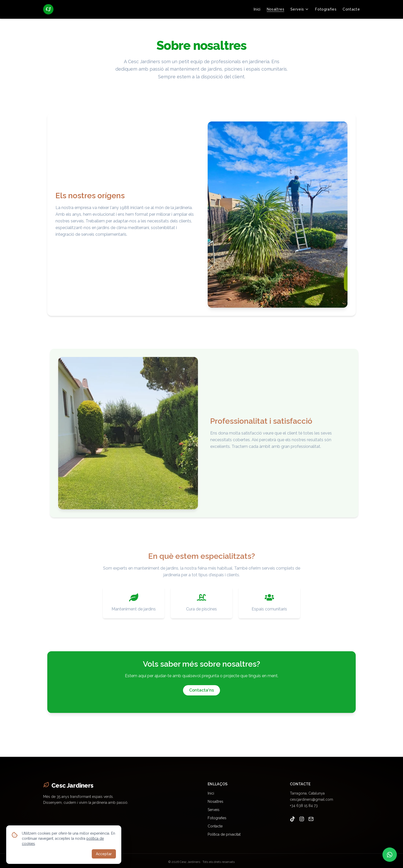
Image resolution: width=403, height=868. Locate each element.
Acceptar (104, 854)
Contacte (351, 9)
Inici (257, 9)
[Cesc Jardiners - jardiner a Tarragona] (48, 9)
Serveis (300, 9)
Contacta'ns (201, 692)
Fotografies (326, 9)
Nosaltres (276, 9)
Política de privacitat (224, 834)
